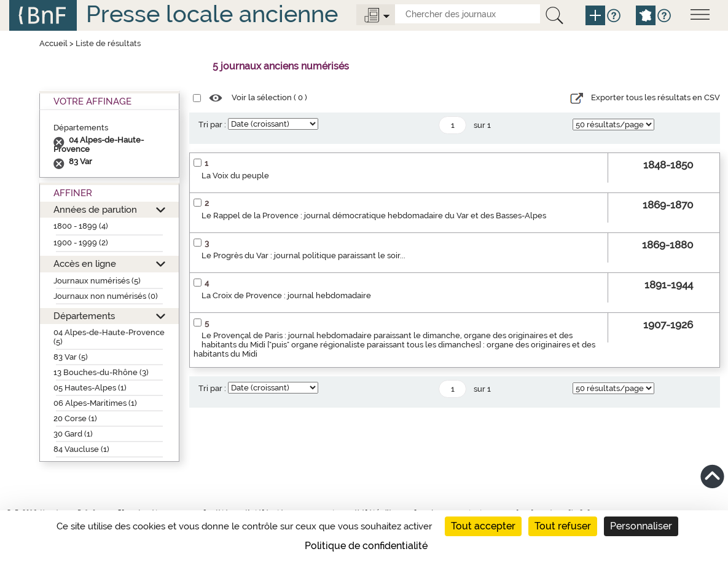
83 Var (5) (71, 357)
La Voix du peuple (235, 176)
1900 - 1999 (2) (81, 243)
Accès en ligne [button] (85, 263)
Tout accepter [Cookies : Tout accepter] (483, 526)
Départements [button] (84, 316)
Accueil (53, 43)
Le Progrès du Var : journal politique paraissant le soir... (303, 255)
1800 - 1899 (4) (81, 226)
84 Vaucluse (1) (81, 449)
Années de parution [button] (95, 209)
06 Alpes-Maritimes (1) (95, 403)
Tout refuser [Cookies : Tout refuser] (563, 526)
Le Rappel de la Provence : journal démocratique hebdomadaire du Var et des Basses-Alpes (374, 216)
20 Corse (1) (75, 418)
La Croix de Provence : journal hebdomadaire (286, 295)
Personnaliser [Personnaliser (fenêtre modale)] (641, 526)
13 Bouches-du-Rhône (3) (101, 372)
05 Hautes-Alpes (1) (90, 388)
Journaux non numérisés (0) (106, 296)
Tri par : (212, 125)
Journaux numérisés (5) (97, 281)
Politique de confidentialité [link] (366, 546)
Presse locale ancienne (212, 14)
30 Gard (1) (73, 434)
